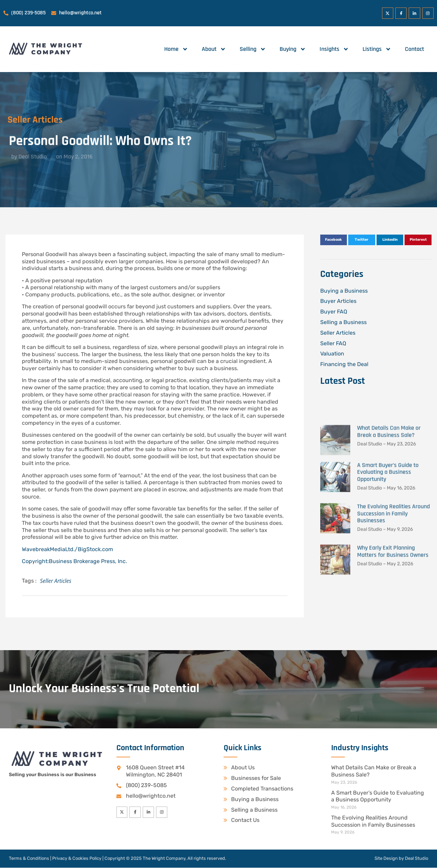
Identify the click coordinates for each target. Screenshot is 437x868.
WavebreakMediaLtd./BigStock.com (67, 549)
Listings (377, 49)
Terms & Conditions (29, 859)
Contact (414, 49)
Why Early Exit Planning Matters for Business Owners (393, 658)
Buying (293, 49)
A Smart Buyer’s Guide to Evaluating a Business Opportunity (388, 579)
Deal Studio (417, 859)
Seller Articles (56, 581)
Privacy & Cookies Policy (77, 859)
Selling (253, 49)
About (214, 49)
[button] (334, 240)
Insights (334, 49)
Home (176, 49)
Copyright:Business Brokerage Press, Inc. (74, 561)
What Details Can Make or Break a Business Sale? (389, 538)
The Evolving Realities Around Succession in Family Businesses (393, 620)
